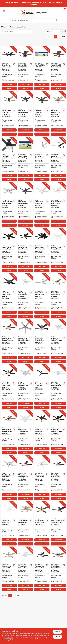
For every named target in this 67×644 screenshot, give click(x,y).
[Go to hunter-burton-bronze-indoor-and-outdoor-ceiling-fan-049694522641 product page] (9, 114)
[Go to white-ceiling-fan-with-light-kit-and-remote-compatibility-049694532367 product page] (25, 387)
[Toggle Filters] (65, 31)
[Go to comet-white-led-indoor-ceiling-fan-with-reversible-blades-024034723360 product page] (58, 387)
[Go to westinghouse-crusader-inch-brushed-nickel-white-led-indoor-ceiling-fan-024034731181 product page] (9, 569)
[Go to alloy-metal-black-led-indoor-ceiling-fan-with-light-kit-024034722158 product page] (58, 524)
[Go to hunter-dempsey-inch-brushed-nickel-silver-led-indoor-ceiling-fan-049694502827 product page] (9, 205)
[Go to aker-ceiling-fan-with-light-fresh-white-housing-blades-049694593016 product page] (25, 296)
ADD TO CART (9, 84)
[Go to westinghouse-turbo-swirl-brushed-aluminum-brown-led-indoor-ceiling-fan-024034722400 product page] (25, 524)
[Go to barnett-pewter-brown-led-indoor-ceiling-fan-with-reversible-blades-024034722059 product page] (25, 68)
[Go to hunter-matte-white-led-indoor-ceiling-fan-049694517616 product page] (42, 205)
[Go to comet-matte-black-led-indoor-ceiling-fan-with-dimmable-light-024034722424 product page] (25, 250)
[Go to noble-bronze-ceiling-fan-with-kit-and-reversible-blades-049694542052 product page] (42, 114)
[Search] (56, 20)
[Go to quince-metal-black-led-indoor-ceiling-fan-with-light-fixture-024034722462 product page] (42, 250)
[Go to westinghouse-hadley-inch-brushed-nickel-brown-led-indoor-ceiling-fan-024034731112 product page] (58, 569)
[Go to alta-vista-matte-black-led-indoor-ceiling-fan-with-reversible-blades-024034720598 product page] (42, 68)
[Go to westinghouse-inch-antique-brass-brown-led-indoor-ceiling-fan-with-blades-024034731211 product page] (9, 433)
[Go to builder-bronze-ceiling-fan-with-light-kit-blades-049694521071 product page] (42, 433)
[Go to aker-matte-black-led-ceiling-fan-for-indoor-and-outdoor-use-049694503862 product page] (9, 159)
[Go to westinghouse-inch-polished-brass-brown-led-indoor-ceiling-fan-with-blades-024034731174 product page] (9, 342)
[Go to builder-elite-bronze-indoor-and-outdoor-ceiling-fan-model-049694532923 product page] (9, 250)
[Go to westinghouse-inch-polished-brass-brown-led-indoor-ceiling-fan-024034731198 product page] (42, 524)
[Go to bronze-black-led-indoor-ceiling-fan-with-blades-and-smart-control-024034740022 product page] (9, 68)
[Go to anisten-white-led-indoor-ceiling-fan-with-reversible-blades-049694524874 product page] (9, 524)
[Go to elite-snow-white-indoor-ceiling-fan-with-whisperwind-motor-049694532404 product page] (9, 478)
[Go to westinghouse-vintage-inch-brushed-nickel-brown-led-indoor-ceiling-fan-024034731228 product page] (58, 478)
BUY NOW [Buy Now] (9, 89)
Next (63, 37)
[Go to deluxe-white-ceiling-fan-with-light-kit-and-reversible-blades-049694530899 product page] (58, 342)
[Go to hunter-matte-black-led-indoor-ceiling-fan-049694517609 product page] (25, 205)
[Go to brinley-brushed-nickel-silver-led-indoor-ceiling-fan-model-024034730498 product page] (42, 296)
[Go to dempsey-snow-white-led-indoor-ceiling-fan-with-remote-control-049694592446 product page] (58, 250)
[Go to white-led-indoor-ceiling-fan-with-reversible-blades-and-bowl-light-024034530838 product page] (58, 205)
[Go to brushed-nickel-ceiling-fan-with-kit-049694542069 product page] (58, 114)
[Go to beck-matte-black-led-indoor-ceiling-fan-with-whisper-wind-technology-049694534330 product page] (25, 114)
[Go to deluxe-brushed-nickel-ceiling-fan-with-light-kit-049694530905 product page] (9, 387)
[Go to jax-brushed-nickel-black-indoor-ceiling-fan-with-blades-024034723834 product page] (58, 159)
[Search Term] (33, 20)
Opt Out (57, 637)
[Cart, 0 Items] (64, 10)
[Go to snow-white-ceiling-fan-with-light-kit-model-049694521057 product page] (25, 433)
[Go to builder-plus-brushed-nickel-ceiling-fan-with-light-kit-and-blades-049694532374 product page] (9, 296)
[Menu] (4, 11)
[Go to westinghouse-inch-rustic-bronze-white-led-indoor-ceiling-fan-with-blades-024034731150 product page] (42, 478)
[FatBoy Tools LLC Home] (27, 13)
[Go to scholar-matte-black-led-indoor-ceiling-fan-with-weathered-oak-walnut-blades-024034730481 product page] (25, 342)
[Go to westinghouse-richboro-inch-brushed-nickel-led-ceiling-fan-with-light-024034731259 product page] (42, 569)
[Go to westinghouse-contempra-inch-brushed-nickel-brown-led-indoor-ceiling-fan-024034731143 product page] (25, 478)
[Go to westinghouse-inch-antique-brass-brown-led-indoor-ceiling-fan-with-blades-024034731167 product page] (58, 296)
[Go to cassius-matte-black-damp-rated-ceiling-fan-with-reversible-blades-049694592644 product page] (42, 387)
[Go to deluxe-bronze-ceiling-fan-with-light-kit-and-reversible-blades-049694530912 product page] (58, 433)
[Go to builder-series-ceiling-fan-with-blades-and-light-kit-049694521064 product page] (42, 342)
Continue (57, 632)
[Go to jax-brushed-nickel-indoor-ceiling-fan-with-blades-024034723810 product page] (42, 159)
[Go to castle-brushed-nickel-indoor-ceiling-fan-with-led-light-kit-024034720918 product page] (25, 159)
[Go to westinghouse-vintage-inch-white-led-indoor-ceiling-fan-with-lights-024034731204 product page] (25, 569)
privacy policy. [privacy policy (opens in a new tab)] (9, 638)
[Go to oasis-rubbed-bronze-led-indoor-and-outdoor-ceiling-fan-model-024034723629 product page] (58, 68)
